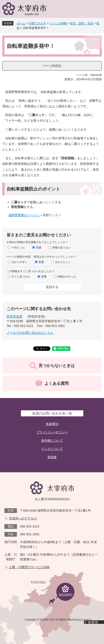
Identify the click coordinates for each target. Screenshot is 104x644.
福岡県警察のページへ (24, 215)
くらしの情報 (58, 23)
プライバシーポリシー (52, 432)
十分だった (18, 248)
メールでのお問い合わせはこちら (30, 333)
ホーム (21, 23)
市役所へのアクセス (23, 518)
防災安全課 (14, 316)
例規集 (52, 457)
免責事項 (52, 424)
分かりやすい (20, 262)
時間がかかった (67, 277)
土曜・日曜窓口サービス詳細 (29, 567)
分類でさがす (37, 23)
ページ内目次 (52, 66)
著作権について (52, 441)
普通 (39, 248)
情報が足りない (62, 248)
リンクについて (52, 449)
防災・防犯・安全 (82, 23)
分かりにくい (63, 262)
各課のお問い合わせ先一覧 (52, 413)
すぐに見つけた (21, 277)
